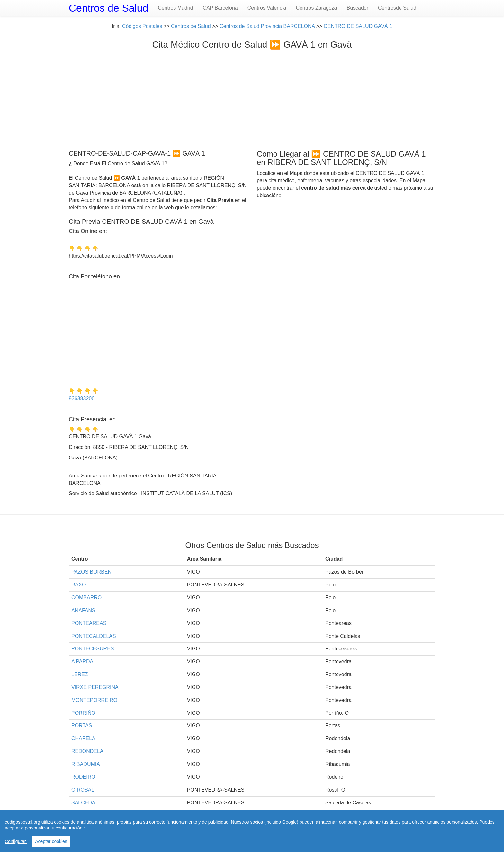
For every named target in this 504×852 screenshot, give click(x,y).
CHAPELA (83, 738)
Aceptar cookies (51, 841)
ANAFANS (83, 610)
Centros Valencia (267, 8)
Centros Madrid (175, 8)
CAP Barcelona (220, 8)
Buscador (357, 8)
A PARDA (82, 662)
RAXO (79, 585)
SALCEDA (83, 803)
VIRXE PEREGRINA (95, 687)
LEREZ (80, 674)
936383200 (82, 399)
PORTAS (82, 725)
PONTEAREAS (89, 623)
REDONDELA (87, 751)
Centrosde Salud (397, 8)
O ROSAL (83, 790)
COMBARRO (86, 598)
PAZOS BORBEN (91, 572)
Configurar (16, 841)
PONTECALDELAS (94, 636)
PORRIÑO (83, 713)
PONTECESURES (93, 649)
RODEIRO (83, 777)
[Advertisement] (252, 98)
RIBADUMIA (86, 764)
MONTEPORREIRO (94, 700)
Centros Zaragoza (316, 8)
